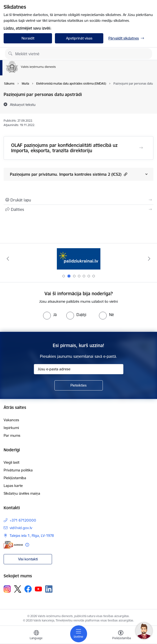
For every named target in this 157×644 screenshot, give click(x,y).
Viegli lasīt (11, 462)
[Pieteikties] (79, 385)
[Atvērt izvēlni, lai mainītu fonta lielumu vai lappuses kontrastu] (121, 636)
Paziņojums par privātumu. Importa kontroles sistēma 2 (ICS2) (69, 174)
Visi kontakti (28, 559)
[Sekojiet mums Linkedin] (49, 589)
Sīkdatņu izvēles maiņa (22, 493)
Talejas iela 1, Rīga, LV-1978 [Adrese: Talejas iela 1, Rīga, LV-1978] (32, 536)
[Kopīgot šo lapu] (78, 209)
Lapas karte (13, 486)
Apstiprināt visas (79, 38)
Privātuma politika (18, 470)
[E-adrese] (13, 545)
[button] (125, 174)
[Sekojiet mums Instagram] (7, 589)
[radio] (50, 315)
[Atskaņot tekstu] (23, 104)
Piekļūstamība (15, 478)
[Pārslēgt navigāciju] (79, 634)
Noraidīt (28, 38)
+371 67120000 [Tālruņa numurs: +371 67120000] (23, 520)
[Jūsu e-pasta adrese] (79, 369)
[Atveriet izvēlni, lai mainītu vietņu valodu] (36, 636)
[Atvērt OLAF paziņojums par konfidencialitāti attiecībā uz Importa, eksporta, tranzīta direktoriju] (141, 148)
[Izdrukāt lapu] (78, 200)
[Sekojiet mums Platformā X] (18, 589)
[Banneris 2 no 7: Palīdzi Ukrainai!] (79, 259)
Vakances (11, 420)
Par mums (12, 435)
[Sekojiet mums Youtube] (38, 589)
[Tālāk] (149, 259)
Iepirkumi (11, 428)
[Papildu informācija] (27, 545)
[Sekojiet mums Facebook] (28, 589)
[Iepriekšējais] (8, 259)
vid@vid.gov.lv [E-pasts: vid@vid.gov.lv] (21, 528)
